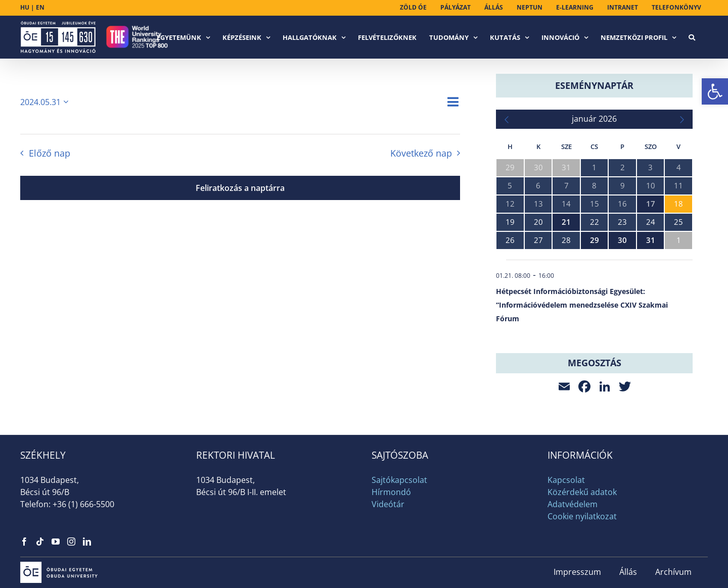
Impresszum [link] (577, 572)
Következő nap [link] (421, 153)
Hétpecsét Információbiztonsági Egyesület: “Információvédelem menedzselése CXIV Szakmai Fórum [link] (582, 305)
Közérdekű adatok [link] (582, 492)
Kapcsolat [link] (566, 480)
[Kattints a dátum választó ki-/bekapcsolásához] (46, 102)
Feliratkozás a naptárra (240, 188)
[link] (715, 91)
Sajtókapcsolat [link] (399, 480)
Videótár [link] (388, 504)
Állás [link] (628, 572)
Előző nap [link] (50, 153)
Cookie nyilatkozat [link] (582, 516)
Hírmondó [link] (391, 492)
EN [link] (40, 7)
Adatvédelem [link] (573, 504)
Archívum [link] (673, 572)
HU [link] (25, 7)
